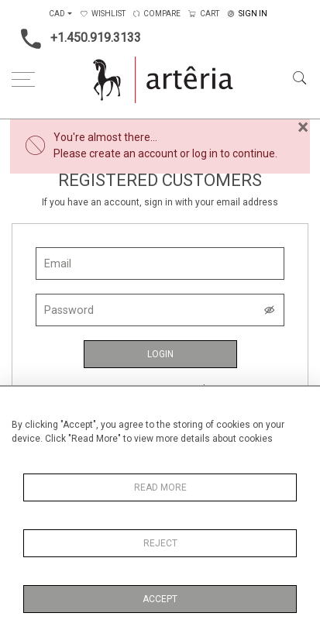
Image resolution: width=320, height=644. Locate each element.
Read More (160, 487)
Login (160, 354)
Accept (160, 599)
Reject (160, 543)
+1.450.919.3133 (76, 39)
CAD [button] (57, 14)
